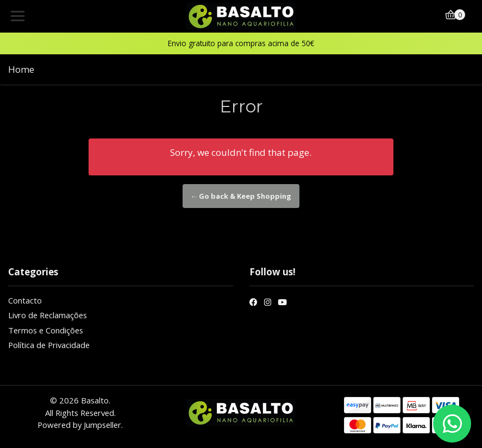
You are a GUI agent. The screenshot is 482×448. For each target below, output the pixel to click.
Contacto (25, 300)
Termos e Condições (46, 330)
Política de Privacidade (49, 345)
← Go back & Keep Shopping (241, 196)
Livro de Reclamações (48, 315)
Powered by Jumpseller (79, 425)
